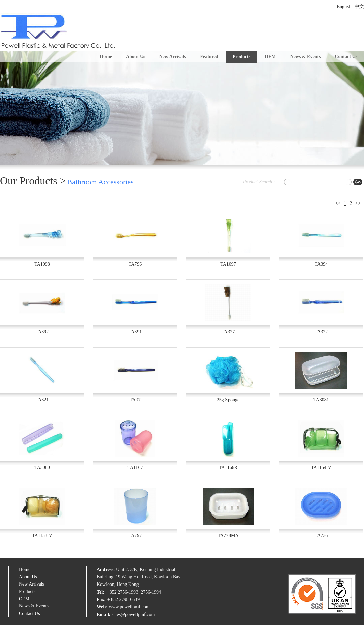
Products (241, 57)
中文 (359, 7)
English (344, 7)
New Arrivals (173, 57)
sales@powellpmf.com (133, 614)
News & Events (306, 57)
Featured (209, 57)
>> (358, 203)
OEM (270, 57)
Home (106, 57)
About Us (135, 57)
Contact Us (346, 57)
